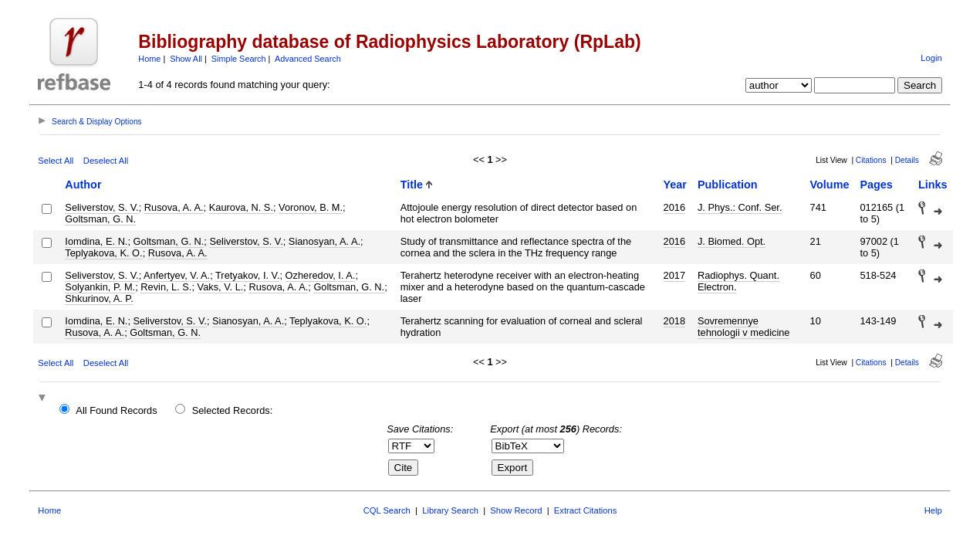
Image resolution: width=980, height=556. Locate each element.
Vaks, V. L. (221, 287)
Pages (876, 185)
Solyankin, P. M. (100, 287)
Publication (728, 185)
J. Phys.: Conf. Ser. (740, 207)
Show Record (516, 510)
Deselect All (106, 161)
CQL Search (387, 510)
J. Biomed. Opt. (732, 241)
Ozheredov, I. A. (321, 275)
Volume (830, 185)
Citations (871, 160)
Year (675, 185)
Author (83, 185)
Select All (56, 161)
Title (412, 185)
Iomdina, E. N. (96, 241)
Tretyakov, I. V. (247, 275)
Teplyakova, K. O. (103, 253)
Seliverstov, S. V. (101, 207)
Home (149, 59)
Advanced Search (308, 59)
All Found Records (116, 410)
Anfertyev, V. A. (177, 275)
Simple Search (239, 59)
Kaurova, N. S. (241, 207)
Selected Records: (233, 410)
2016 (674, 207)
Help (933, 510)
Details (907, 160)
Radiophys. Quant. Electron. (738, 281)
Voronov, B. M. (311, 207)
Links (933, 185)
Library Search (450, 510)
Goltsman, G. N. (100, 219)
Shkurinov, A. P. (99, 298)
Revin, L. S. (166, 287)
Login (931, 58)
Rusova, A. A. (174, 207)
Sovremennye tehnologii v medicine (744, 327)
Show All (186, 59)
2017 (674, 275)
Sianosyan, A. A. (324, 241)
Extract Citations (585, 510)
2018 (674, 321)
